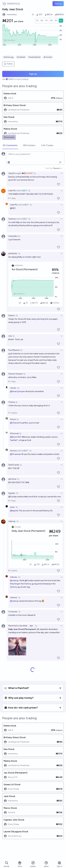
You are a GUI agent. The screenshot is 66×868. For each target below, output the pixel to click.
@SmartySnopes (18, 391)
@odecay (14, 581)
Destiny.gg (8, 57)
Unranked (21, 57)
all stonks (48, 57)
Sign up (58, 4)
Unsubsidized (34, 57)
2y (35, 173)
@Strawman (15, 454)
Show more (9, 137)
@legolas (14, 511)
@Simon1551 (16, 437)
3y (19, 253)
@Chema (14, 423)
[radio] (37, 21)
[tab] (10, 146)
